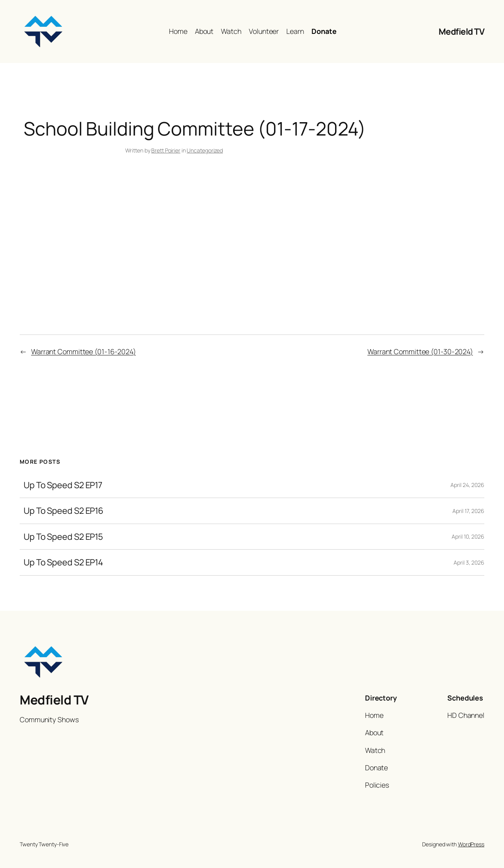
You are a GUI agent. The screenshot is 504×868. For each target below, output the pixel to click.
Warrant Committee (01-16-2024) (83, 351)
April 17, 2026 (468, 511)
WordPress (471, 844)
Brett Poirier (166, 150)
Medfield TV (462, 32)
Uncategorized (205, 150)
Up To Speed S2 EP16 (64, 511)
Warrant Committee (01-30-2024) (420, 351)
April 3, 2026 (469, 562)
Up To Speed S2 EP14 (63, 562)
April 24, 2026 (467, 485)
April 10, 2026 (468, 536)
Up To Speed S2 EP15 (63, 537)
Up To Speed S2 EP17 (63, 485)
